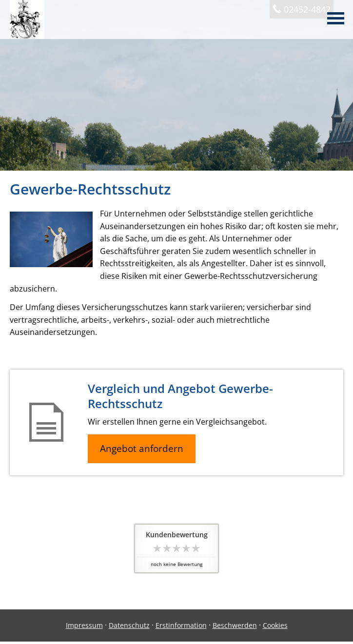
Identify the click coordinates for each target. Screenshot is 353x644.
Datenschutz (129, 625)
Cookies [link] (275, 625)
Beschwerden (235, 625)
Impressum (84, 625)
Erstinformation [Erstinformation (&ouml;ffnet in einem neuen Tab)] (181, 625)
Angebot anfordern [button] (142, 449)
